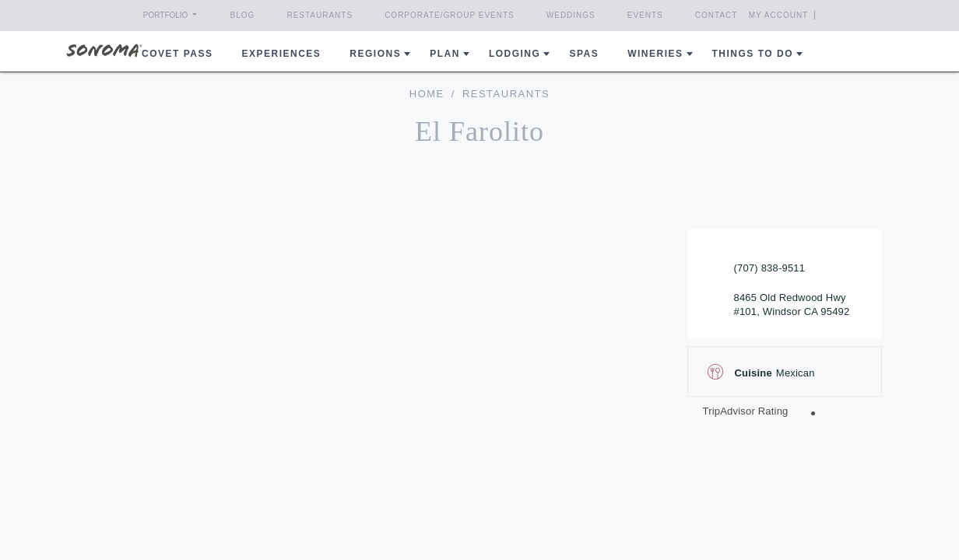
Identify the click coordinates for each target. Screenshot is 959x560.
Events (645, 15)
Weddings (571, 15)
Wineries (655, 54)
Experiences (282, 54)
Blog (243, 15)
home (427, 94)
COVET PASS (177, 54)
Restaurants (320, 15)
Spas (584, 54)
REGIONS (375, 54)
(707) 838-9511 (770, 268)
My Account (807, 15)
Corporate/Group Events (450, 15)
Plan (445, 54)
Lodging (515, 54)
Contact (717, 15)
